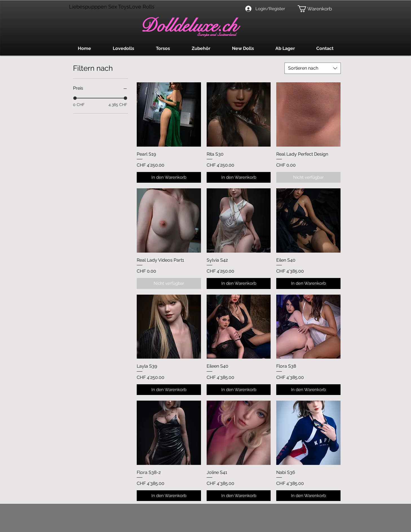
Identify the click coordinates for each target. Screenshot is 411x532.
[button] (317, 9)
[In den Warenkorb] (169, 177)
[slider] (75, 98)
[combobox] (313, 68)
